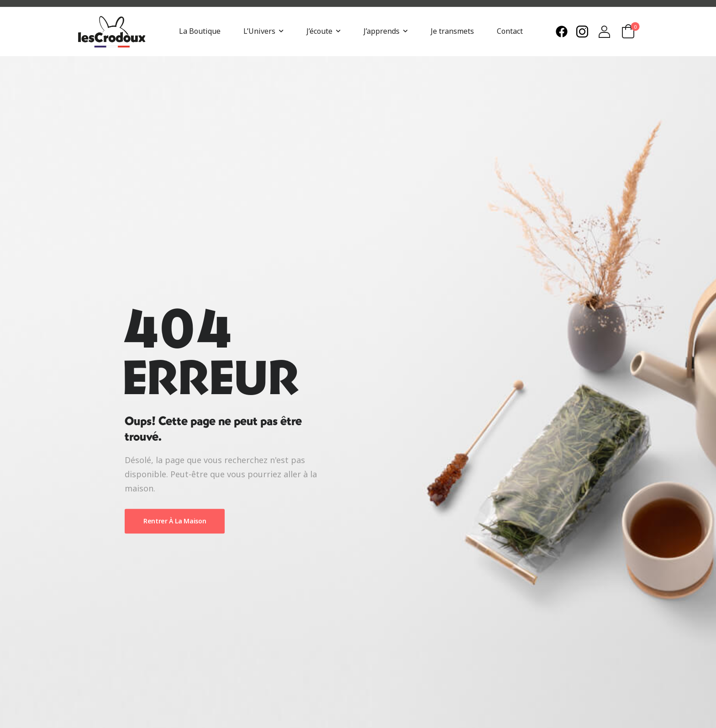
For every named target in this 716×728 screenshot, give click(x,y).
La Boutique (200, 31)
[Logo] (112, 32)
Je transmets (452, 31)
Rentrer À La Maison (175, 521)
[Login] (604, 32)
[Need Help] (564, 32)
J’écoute (319, 31)
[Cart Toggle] (628, 31)
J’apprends (382, 31)
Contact (510, 31)
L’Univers (259, 31)
